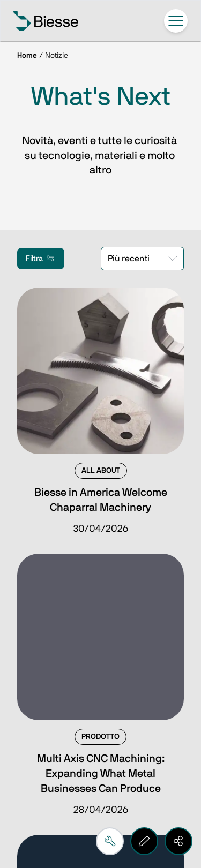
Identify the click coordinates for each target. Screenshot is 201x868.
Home (27, 56)
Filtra (41, 259)
